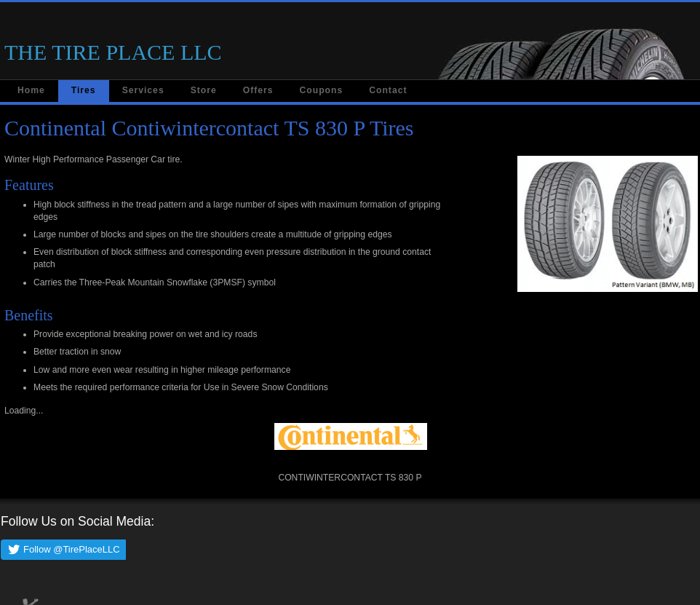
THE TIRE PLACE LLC (113, 52)
